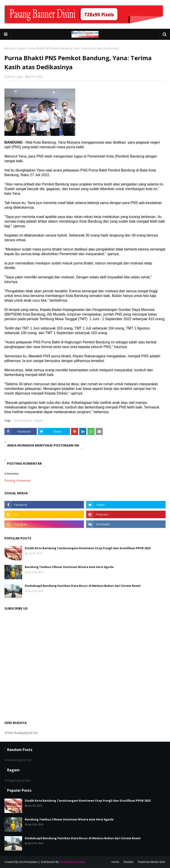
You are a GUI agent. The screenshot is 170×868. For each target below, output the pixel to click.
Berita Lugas (15, 77)
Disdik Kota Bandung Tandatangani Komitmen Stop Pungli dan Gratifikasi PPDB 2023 (88, 548)
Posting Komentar (17, 480)
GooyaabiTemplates (72, 862)
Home (115, 862)
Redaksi (129, 862)
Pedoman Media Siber (152, 862)
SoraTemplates (29, 862)
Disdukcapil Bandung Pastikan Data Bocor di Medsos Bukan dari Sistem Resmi (83, 586)
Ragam (22, 48)
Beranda (10, 48)
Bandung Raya (23, 421)
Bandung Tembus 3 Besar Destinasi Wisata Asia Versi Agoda (69, 567)
